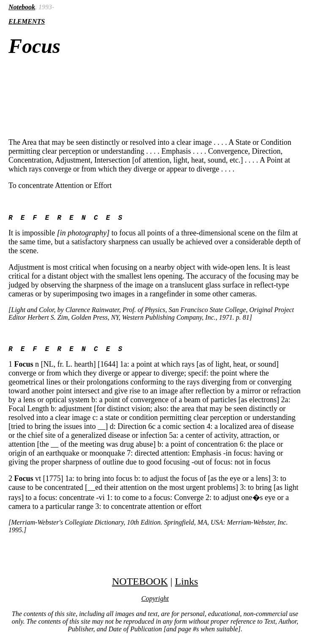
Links (187, 585)
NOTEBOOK (140, 585)
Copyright (155, 602)
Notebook (22, 7)
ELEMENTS (27, 21)
